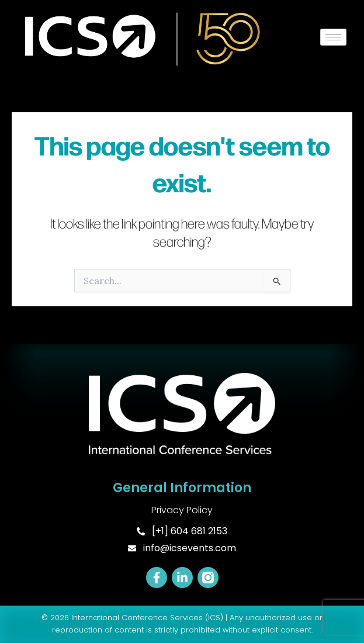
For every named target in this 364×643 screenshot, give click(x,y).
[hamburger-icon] (333, 37)
